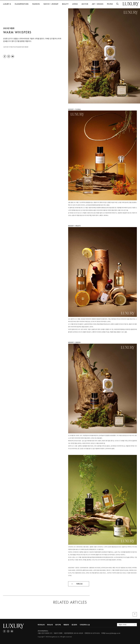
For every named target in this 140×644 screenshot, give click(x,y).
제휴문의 (66, 625)
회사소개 (50, 625)
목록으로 (79, 584)
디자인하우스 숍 (85, 625)
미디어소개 (41, 625)
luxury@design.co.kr (113, 633)
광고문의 (74, 625)
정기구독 (58, 625)
